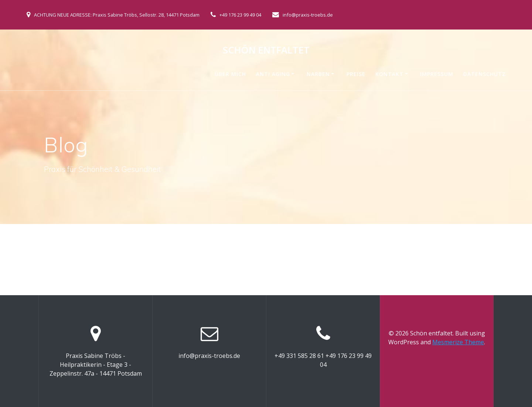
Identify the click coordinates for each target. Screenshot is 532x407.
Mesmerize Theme (458, 342)
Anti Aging (273, 74)
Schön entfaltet (266, 50)
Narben (318, 74)
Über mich (230, 74)
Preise (356, 74)
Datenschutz (485, 74)
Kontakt (389, 74)
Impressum (437, 74)
